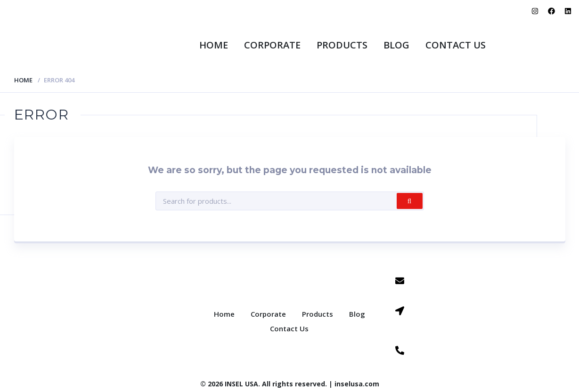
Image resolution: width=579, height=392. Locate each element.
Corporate (272, 45)
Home (214, 45)
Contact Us (456, 45)
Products (342, 45)
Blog (396, 45)
